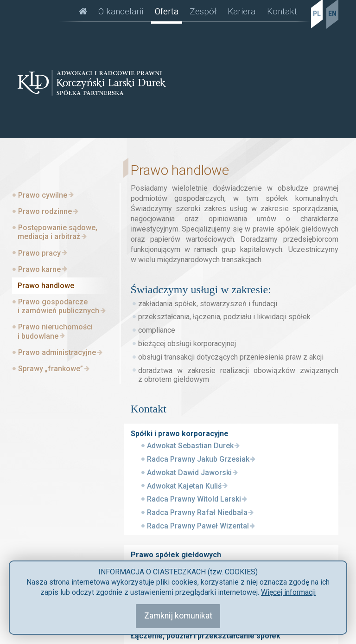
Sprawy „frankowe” (51, 369)
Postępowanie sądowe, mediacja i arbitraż (57, 232)
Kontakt (282, 11)
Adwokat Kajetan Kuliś (184, 486)
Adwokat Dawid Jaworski (189, 473)
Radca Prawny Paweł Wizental (198, 526)
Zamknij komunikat (178, 616)
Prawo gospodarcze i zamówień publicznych (58, 306)
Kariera (242, 11)
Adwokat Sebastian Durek (190, 446)
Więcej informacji (288, 592)
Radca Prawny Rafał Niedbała (197, 512)
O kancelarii (121, 11)
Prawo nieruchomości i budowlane (55, 331)
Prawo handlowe (46, 286)
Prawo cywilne (43, 195)
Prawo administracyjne (57, 352)
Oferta (167, 11)
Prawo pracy (39, 253)
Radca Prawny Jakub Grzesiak (198, 459)
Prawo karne (39, 269)
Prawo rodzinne (45, 211)
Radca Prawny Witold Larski (194, 499)
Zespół (203, 11)
